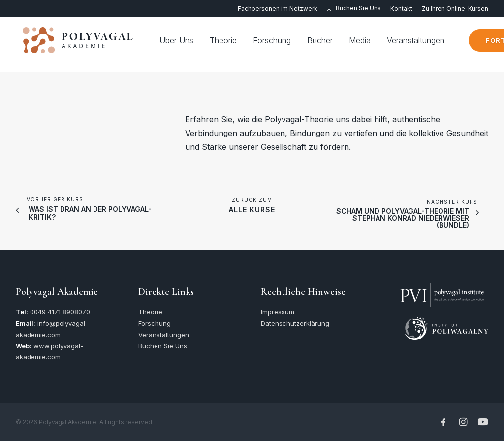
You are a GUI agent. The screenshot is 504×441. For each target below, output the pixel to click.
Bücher (336, 45)
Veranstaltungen (432, 45)
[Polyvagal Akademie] (80, 45)
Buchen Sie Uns (358, 8)
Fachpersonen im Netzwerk (278, 9)
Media (376, 45)
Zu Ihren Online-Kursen (455, 9)
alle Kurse (252, 210)
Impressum (278, 312)
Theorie (239, 45)
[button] (442, 288)
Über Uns (193, 45)
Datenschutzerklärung (295, 323)
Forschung (288, 45)
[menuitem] (279, 9)
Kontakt (401, 9)
